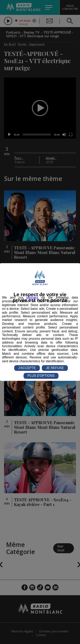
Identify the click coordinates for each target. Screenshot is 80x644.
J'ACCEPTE (27, 368)
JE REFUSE (55, 368)
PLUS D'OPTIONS (41, 376)
